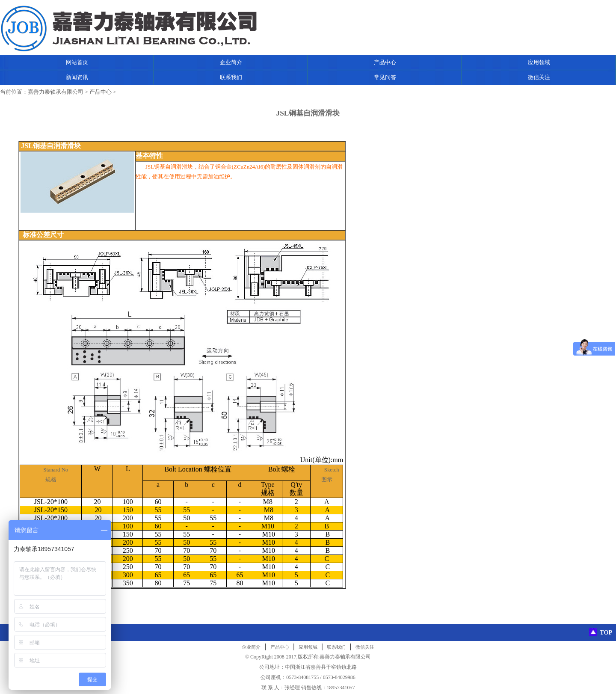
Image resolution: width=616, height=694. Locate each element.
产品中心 (385, 62)
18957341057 (341, 688)
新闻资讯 (77, 77)
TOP (606, 632)
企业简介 (231, 62)
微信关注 (539, 77)
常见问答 (385, 77)
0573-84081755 (302, 677)
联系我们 (231, 77)
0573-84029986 (339, 677)
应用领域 (539, 62)
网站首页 (77, 62)
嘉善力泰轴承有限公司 (56, 92)
